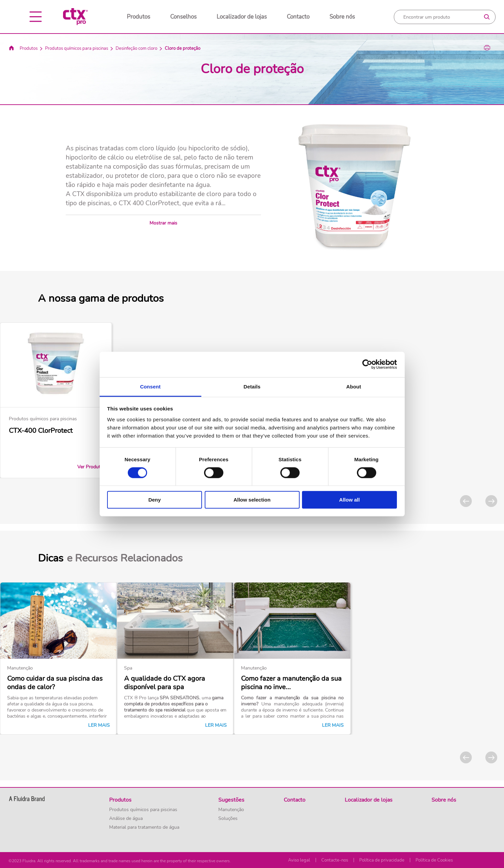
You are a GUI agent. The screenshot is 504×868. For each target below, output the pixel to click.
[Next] (491, 501)
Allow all (350, 500)
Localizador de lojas (242, 17)
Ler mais (99, 725)
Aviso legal (299, 860)
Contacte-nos (335, 860)
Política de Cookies (434, 860)
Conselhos (183, 17)
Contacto (298, 17)
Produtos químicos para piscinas (77, 48)
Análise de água (126, 819)
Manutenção (231, 810)
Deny (155, 500)
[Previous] (466, 501)
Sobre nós (342, 17)
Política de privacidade (382, 860)
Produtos (138, 17)
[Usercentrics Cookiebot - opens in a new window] (367, 364)
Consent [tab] (150, 386)
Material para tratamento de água (144, 827)
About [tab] (354, 386)
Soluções (228, 819)
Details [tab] (252, 386)
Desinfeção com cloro (136, 48)
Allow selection (252, 500)
